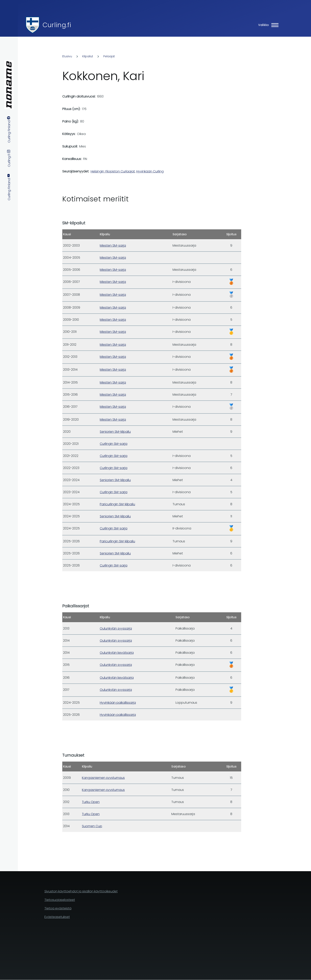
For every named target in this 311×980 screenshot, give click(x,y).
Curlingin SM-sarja (114, 444)
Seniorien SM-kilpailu (115, 432)
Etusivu (67, 56)
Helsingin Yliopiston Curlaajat (113, 171)
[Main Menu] (267, 25)
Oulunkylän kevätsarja (117, 653)
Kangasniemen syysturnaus (103, 778)
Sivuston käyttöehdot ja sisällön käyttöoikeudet (81, 891)
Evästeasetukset (57, 917)
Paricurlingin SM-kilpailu (117, 504)
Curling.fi (57, 25)
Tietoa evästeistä (58, 908)
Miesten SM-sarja (113, 245)
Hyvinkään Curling (150, 171)
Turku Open (91, 802)
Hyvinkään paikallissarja (118, 703)
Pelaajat (109, 56)
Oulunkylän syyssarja (116, 628)
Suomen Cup (92, 826)
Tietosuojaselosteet (60, 900)
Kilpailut (88, 56)
